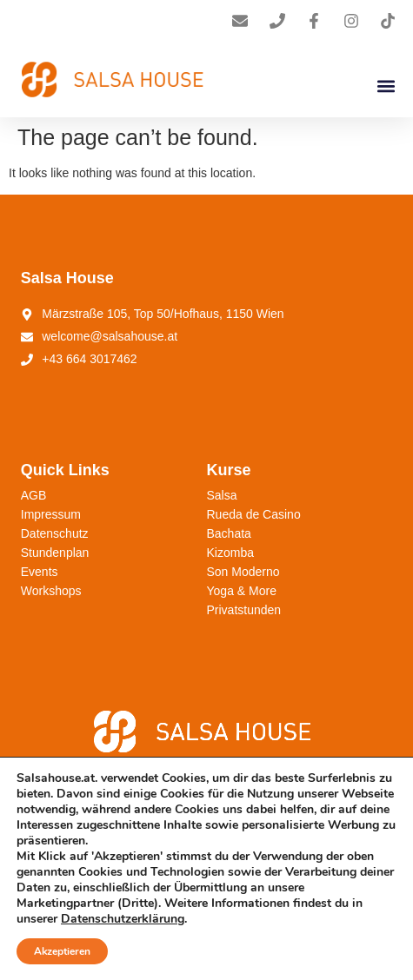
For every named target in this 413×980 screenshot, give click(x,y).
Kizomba (230, 553)
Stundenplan (55, 553)
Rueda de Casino (254, 514)
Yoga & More (242, 591)
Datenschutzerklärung (123, 919)
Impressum (51, 514)
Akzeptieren (62, 951)
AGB (34, 495)
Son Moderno (243, 572)
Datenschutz (55, 533)
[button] (386, 86)
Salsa (222, 495)
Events (40, 572)
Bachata (229, 533)
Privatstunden (244, 610)
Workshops (51, 591)
